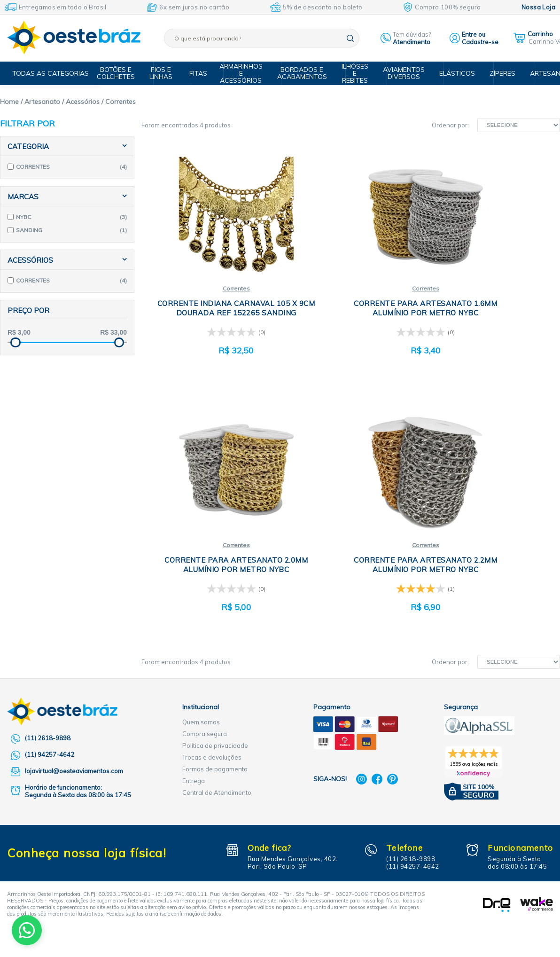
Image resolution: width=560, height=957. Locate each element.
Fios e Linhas (169, 73)
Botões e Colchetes (126, 73)
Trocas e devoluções (212, 744)
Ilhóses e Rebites (357, 73)
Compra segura (205, 721)
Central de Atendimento (217, 779)
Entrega (194, 768)
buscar (350, 38)
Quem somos (201, 709)
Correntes (211, 281)
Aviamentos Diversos (404, 73)
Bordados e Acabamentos (306, 73)
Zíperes (498, 73)
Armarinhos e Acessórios (247, 73)
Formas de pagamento (215, 756)
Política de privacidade (215, 732)
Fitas (203, 73)
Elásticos (455, 73)
